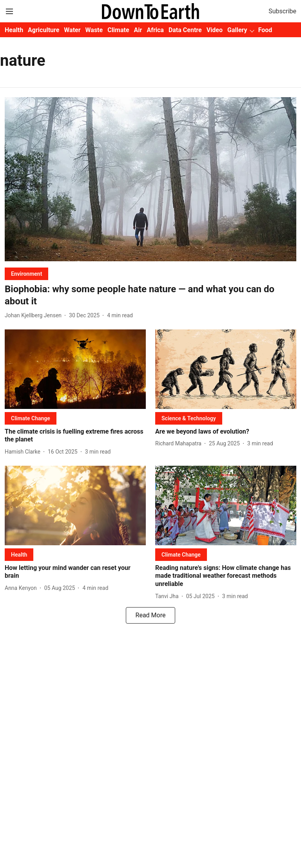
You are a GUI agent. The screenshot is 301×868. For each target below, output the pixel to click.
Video (215, 30)
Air (138, 30)
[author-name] (35, 316)
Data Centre (185, 30)
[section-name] (26, 274)
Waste (94, 30)
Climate (118, 30)
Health (14, 30)
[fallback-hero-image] (150, 179)
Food (265, 30)
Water (72, 30)
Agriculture (44, 30)
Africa (155, 30)
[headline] (150, 295)
